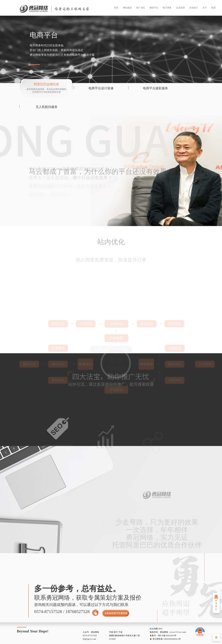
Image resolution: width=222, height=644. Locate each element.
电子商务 (167, 8)
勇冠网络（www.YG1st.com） (174, 632)
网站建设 (127, 8)
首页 (116, 8)
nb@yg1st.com (90, 639)
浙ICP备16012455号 (167, 636)
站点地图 (154, 629)
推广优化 (141, 8)
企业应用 (180, 8)
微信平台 (154, 8)
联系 (214, 8)
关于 (205, 8)
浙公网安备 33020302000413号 (165, 639)
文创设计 (194, 8)
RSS (160, 629)
